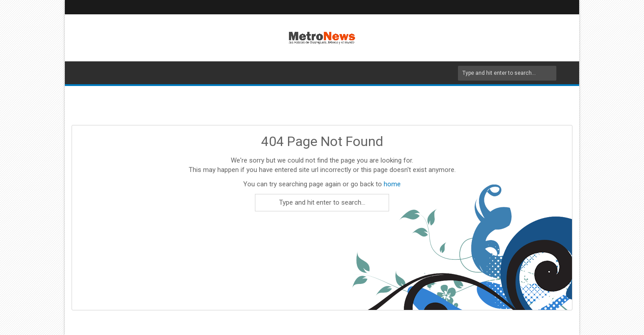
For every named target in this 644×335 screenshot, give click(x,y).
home (392, 184)
